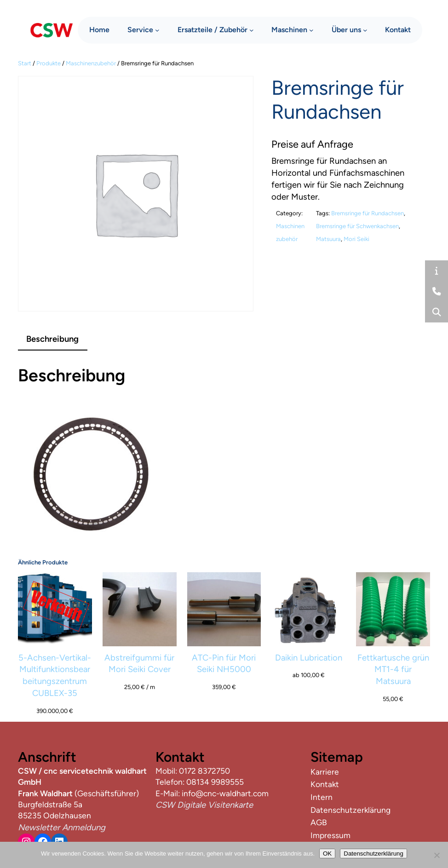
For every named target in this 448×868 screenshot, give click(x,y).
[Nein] (437, 855)
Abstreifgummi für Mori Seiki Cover (139, 664)
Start (25, 63)
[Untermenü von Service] (157, 29)
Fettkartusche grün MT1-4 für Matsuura (393, 670)
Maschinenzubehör (91, 63)
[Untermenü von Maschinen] (311, 29)
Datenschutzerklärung (373, 854)
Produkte (49, 63)
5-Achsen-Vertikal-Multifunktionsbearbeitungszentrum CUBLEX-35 (55, 675)
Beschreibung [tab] (52, 339)
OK (327, 854)
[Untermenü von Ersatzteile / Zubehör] (252, 29)
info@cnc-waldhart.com (225, 793)
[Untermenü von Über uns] (365, 29)
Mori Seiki (356, 239)
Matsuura (328, 239)
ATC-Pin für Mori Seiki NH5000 (224, 664)
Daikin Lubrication (309, 658)
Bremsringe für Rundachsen (368, 213)
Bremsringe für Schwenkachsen (357, 226)
